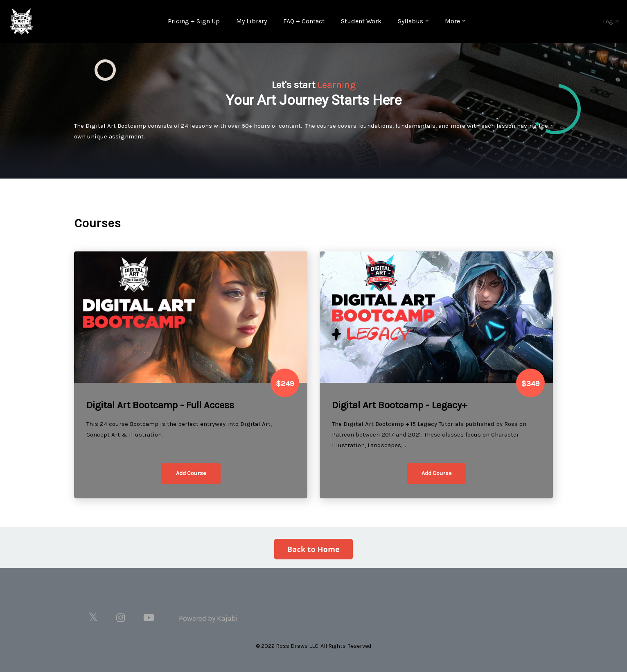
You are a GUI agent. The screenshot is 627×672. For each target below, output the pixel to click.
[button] (191, 473)
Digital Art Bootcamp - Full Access (160, 405)
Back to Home (313, 549)
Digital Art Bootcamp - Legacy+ (400, 405)
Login (611, 21)
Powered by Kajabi (208, 618)
